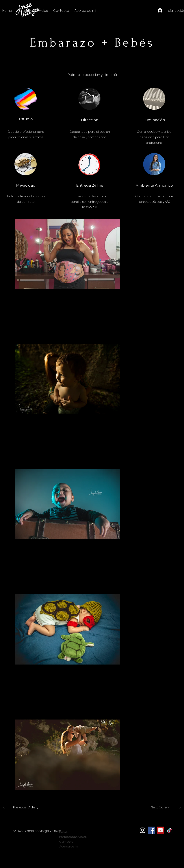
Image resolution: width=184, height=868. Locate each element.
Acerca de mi (69, 846)
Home (63, 832)
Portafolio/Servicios (73, 837)
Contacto (66, 842)
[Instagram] (143, 830)
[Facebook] (152, 830)
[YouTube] (160, 830)
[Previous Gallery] (25, 807)
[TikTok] (169, 830)
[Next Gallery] (157, 807)
